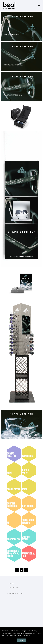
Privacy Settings (25, 635)
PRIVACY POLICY (14, 587)
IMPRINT (12, 584)
